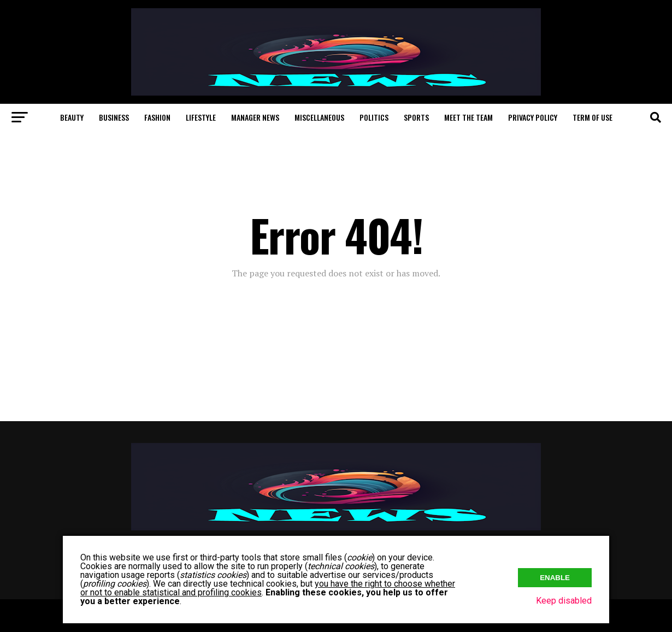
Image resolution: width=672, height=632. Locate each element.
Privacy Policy (533, 117)
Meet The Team (468, 117)
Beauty (72, 117)
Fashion (157, 117)
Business (114, 117)
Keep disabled (564, 601)
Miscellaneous (319, 117)
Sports (416, 117)
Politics (374, 117)
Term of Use (593, 117)
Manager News (255, 117)
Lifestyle (201, 117)
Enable (555, 578)
